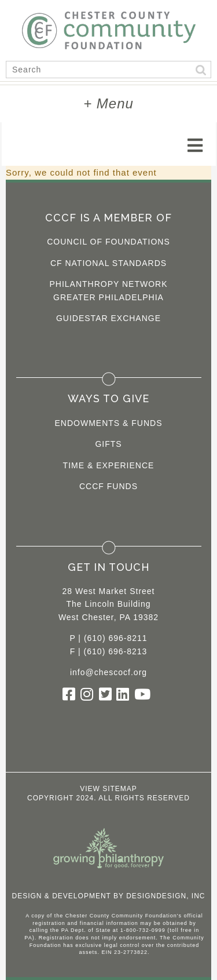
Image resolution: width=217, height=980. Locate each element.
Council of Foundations (108, 242)
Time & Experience (109, 465)
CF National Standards (108, 263)
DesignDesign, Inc (165, 896)
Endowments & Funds (109, 423)
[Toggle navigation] (195, 145)
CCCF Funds (108, 486)
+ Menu (108, 103)
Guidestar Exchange (108, 318)
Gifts (108, 444)
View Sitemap (108, 789)
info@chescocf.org (108, 672)
